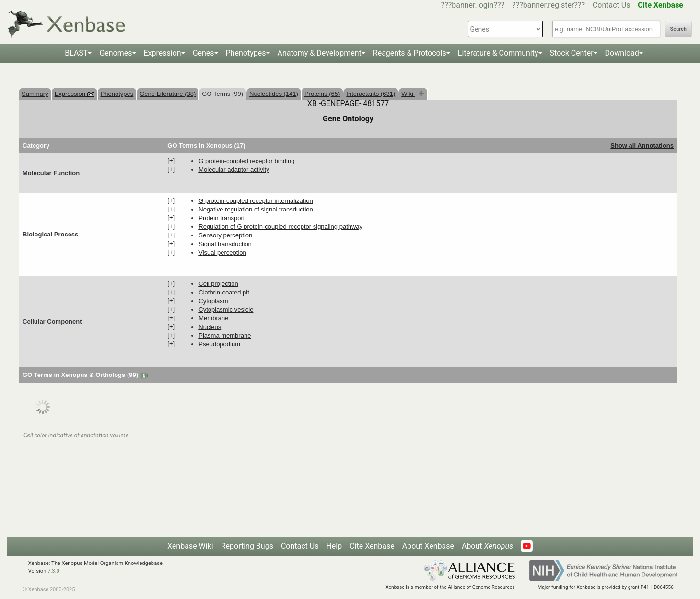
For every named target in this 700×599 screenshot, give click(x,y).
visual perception (222, 253)
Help (334, 546)
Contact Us (612, 5)
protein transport (222, 218)
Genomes (116, 53)
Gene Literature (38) (168, 94)
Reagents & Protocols (410, 53)
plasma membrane (225, 335)
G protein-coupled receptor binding (246, 161)
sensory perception (225, 235)
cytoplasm (213, 301)
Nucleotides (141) (274, 94)
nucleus (210, 327)
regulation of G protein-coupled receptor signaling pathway (280, 227)
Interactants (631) (371, 94)
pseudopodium (219, 344)
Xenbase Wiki (190, 546)
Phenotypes (246, 53)
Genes (204, 53)
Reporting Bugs (247, 546)
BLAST (76, 53)
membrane (213, 318)
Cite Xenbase (372, 546)
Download (622, 53)
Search (678, 29)
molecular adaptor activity (234, 170)
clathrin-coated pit (224, 292)
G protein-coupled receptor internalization (256, 201)
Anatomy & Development (320, 53)
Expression (163, 53)
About (487, 546)
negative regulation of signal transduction (256, 209)
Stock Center (572, 53)
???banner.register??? (548, 5)
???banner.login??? (473, 5)
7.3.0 (53, 571)
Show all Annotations (642, 146)
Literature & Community (498, 53)
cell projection (218, 284)
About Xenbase (428, 546)
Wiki (408, 94)
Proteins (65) (322, 94)
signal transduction (225, 244)
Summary (35, 94)
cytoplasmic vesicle (226, 310)
